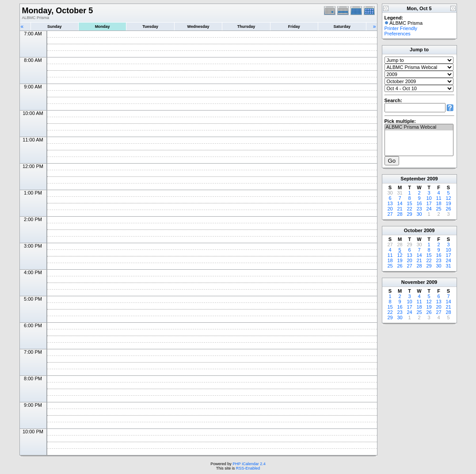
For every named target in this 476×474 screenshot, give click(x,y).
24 (429, 209)
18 (438, 203)
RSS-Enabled (248, 468)
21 (400, 209)
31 (448, 266)
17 (429, 203)
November (413, 282)
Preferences (398, 34)
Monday (103, 27)
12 (448, 198)
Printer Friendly (401, 28)
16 (419, 203)
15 (409, 203)
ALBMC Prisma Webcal (419, 127)
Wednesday (198, 27)
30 (419, 214)
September (413, 179)
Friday (294, 27)
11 (438, 198)
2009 (432, 179)
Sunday (55, 27)
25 (438, 209)
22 (409, 209)
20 (390, 209)
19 (448, 203)
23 (419, 209)
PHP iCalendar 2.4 (249, 464)
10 (429, 198)
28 (400, 214)
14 (400, 203)
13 (390, 203)
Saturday (342, 27)
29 (409, 214)
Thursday (246, 27)
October (413, 230)
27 (390, 214)
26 (448, 209)
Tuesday (150, 27)
